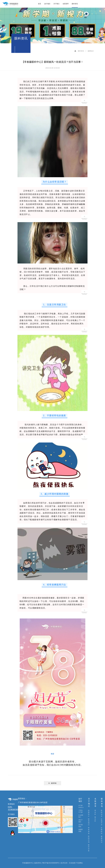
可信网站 (79, 863)
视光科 (95, 819)
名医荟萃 (66, 4)
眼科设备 (89, 848)
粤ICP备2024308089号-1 (51, 863)
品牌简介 (89, 813)
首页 (40, 4)
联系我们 (89, 822)
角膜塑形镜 (81, 830)
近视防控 (102, 831)
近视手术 (102, 822)
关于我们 (56, 4)
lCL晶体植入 (81, 816)
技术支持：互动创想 (68, 863)
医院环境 (89, 839)
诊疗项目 (47, 4)
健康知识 (91, 51)
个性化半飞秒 (81, 811)
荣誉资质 (89, 831)
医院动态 (102, 813)
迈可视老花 (81, 826)
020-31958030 (13, 808)
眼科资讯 (75, 4)
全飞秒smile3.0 (81, 806)
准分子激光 (81, 821)
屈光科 (95, 812)
